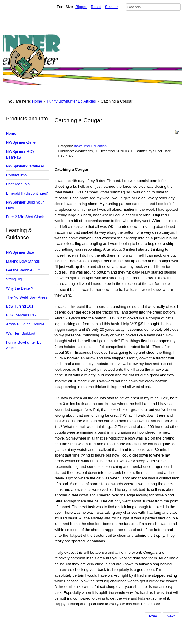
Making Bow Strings (23, 261)
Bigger (81, 7)
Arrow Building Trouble (25, 324)
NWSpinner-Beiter (21, 142)
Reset (96, 7)
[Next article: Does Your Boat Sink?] (171, 616)
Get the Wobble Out (23, 270)
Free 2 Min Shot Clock (25, 217)
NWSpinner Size (20, 252)
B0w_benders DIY (21, 315)
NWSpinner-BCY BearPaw (20, 154)
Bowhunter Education (90, 146)
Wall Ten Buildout (21, 333)
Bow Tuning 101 (20, 306)
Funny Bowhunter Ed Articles (71, 101)
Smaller (111, 7)
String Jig (14, 279)
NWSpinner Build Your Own (25, 205)
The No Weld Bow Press (27, 297)
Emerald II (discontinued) (27, 193)
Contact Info (16, 175)
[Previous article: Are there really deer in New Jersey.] (153, 616)
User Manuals (18, 184)
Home (37, 101)
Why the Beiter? (20, 288)
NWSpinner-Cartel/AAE (26, 166)
